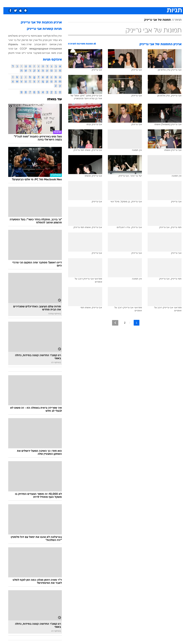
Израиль (10, 44)
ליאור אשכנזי (38, 36)
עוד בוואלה (51, 99)
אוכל (98, 3)
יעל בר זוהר (11, 40)
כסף (107, 3)
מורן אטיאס (52, 44)
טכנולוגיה (64, 3)
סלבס (116, 3)
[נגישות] (5, 3)
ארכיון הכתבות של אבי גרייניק (38, 23)
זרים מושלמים (12, 36)
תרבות (127, 3)
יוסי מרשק (24, 40)
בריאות (88, 3)
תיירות (76, 3)
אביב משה (53, 53)
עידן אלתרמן (52, 36)
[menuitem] (135, 3)
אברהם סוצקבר (38, 53)
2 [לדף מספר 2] (121, 323)
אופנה (52, 3)
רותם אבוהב (37, 44)
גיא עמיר (54, 40)
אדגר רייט (23, 53)
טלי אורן (34, 40)
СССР (20, 49)
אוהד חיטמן (11, 53)
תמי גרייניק (25, 36)
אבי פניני (9, 49)
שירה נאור (23, 44)
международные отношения (42, 49)
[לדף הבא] (112, 323)
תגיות (175, 20)
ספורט (137, 3)
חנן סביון (44, 40)
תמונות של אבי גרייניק (154, 20)
